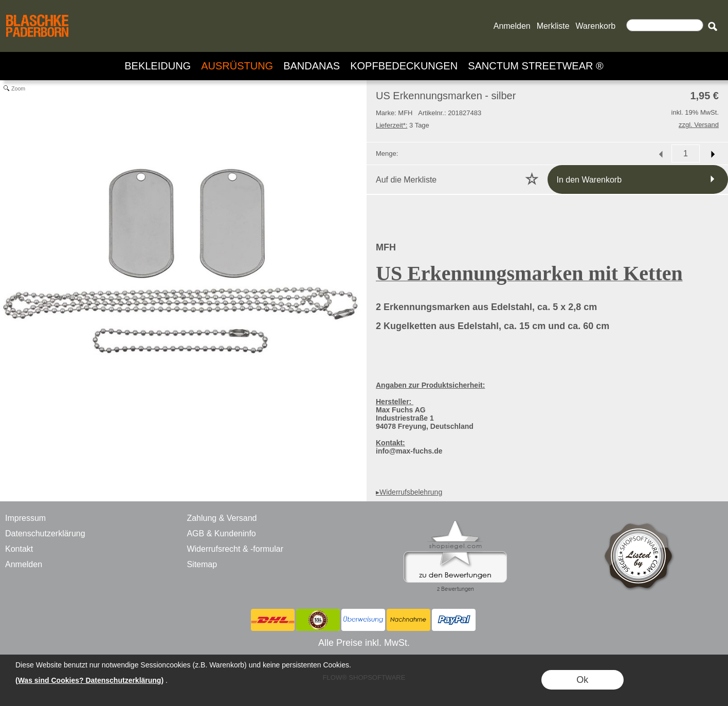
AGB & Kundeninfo (221, 533)
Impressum (25, 518)
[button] (712, 26)
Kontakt (19, 549)
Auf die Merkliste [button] (406, 180)
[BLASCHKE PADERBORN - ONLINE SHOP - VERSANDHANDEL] (37, 13)
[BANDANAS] (312, 66)
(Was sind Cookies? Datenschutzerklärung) (89, 680)
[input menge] (686, 153)
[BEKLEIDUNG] (158, 66)
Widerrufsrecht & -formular (235, 549)
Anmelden (512, 26)
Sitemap (202, 564)
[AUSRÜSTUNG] (237, 66)
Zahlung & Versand (222, 518)
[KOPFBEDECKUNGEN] (404, 66)
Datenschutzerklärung (45, 533)
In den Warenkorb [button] (589, 180)
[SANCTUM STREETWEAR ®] (536, 66)
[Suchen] (665, 25)
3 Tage (403, 125)
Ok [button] (582, 680)
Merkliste (553, 26)
